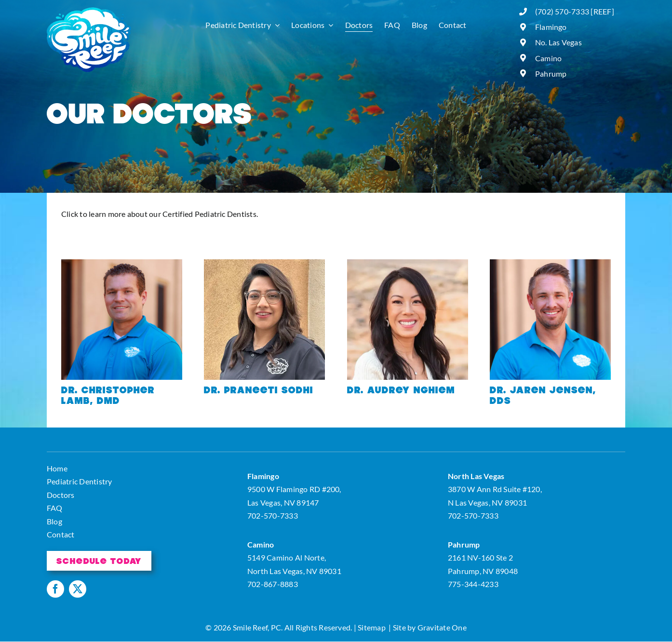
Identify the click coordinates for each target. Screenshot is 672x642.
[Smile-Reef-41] (550, 263)
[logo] (89, 11)
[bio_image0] (408, 263)
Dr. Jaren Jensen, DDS (543, 395)
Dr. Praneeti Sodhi (259, 389)
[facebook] (55, 589)
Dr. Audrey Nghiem (401, 389)
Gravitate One (442, 627)
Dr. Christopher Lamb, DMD (108, 395)
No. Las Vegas (558, 42)
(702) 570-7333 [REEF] (575, 11)
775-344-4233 (473, 584)
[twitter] (78, 589)
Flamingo (551, 27)
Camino (548, 58)
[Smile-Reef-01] (122, 263)
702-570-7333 (273, 515)
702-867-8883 (273, 584)
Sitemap (372, 627)
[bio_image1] (264, 263)
